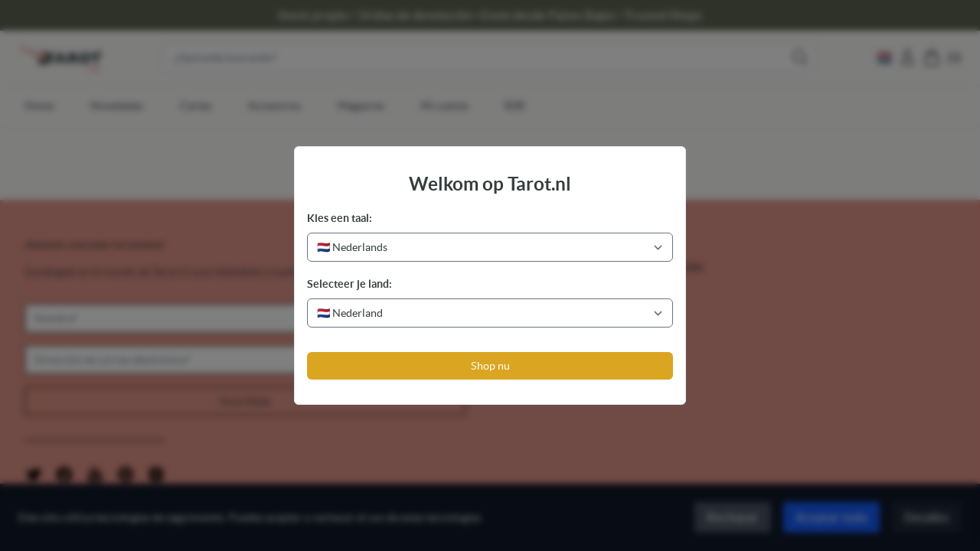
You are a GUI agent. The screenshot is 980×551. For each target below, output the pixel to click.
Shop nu (490, 366)
